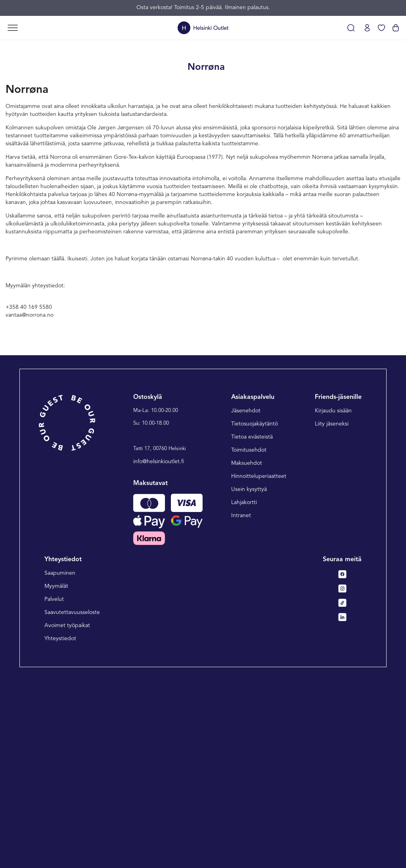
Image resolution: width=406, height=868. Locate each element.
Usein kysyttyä (249, 677)
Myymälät (56, 774)
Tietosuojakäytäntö (255, 612)
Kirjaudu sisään (333, 599)
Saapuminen (60, 761)
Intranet (241, 703)
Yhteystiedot (60, 827)
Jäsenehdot (246, 599)
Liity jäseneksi (332, 612)
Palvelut (54, 787)
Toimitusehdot (249, 638)
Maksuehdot (247, 651)
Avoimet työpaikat (67, 814)
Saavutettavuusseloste (72, 801)
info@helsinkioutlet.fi (159, 649)
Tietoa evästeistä (252, 625)
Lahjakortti (244, 690)
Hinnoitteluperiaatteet (259, 664)
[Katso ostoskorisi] (396, 28)
